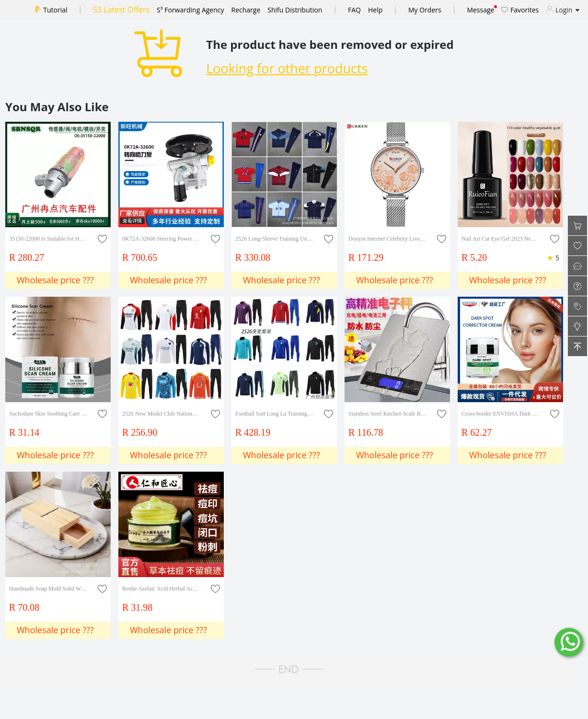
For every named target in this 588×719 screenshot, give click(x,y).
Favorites (520, 10)
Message (480, 10)
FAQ (354, 10)
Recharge (246, 10)
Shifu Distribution (295, 10)
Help (375, 10)
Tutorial (55, 10)
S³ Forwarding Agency (190, 10)
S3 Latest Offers (121, 10)
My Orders (425, 10)
